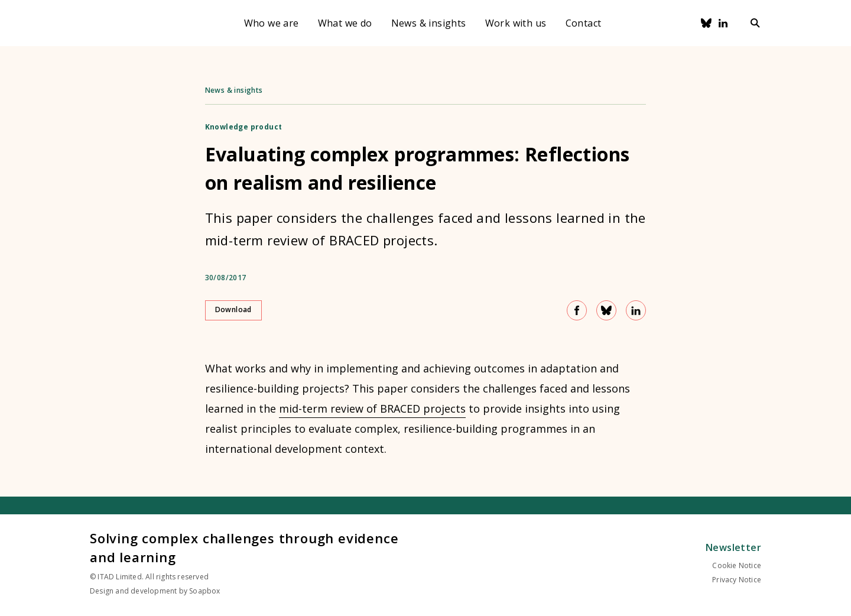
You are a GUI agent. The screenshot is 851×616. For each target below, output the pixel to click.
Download (233, 309)
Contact (584, 23)
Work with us (516, 23)
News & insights (429, 23)
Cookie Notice (737, 565)
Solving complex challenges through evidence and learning (244, 547)
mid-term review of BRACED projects (372, 408)
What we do (345, 23)
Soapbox (204, 591)
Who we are (272, 23)
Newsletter (733, 547)
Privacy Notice (737, 580)
